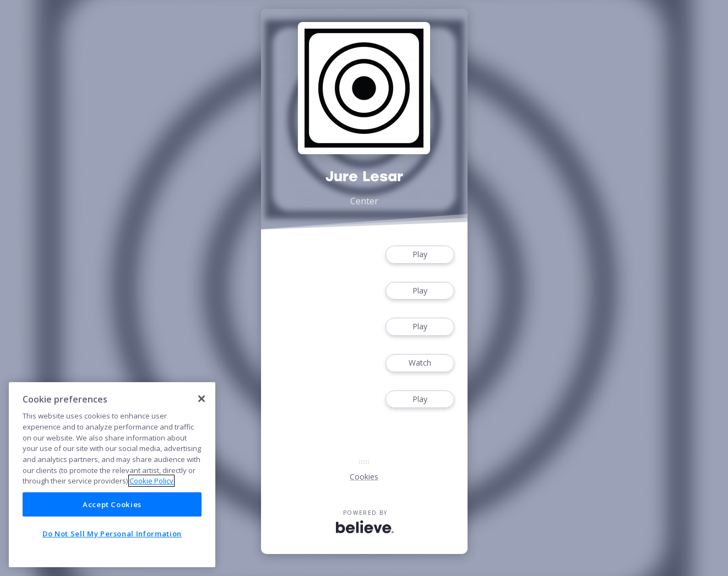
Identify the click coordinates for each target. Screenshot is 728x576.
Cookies (364, 477)
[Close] (202, 399)
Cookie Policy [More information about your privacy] (151, 481)
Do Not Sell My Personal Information (112, 534)
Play (420, 255)
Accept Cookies (112, 504)
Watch (420, 363)
